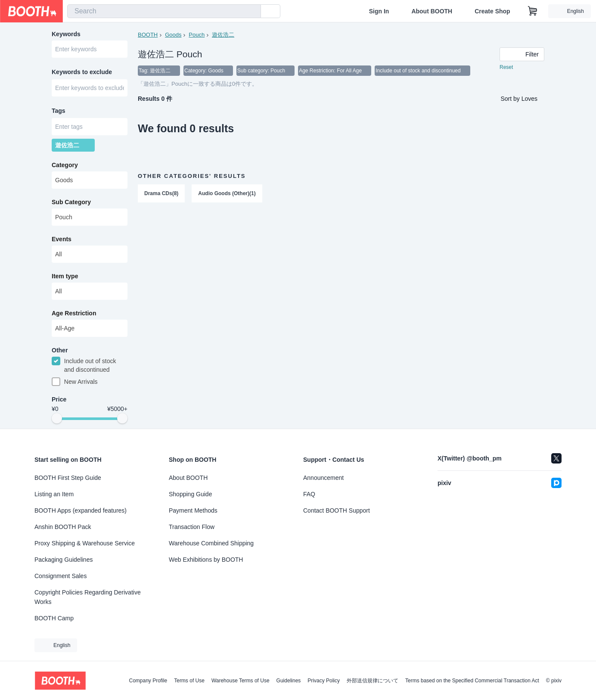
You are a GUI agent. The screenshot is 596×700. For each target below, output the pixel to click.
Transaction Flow (192, 527)
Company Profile (148, 681)
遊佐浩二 (223, 35)
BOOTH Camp (54, 618)
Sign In (379, 11)
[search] (252, 12)
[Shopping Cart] (533, 11)
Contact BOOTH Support (337, 510)
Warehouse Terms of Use (241, 681)
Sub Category (71, 202)
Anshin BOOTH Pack (63, 527)
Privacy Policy (324, 681)
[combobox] (164, 11)
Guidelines (289, 681)
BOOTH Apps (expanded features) (81, 510)
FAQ (309, 494)
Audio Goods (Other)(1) (227, 193)
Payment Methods (193, 510)
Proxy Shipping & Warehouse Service (85, 543)
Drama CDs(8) (161, 193)
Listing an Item (54, 494)
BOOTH (148, 35)
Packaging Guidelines (64, 560)
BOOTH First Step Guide (68, 478)
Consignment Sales (61, 576)
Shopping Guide (190, 494)
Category (65, 165)
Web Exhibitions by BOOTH (206, 560)
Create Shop (492, 11)
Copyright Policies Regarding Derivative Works (88, 597)
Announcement (323, 478)
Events (62, 239)
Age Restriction (74, 313)
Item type (65, 276)
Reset (506, 67)
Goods (173, 35)
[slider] (57, 419)
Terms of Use (189, 681)
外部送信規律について (372, 681)
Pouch (197, 35)
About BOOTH (432, 11)
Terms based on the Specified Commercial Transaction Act (472, 681)
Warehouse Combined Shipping (211, 543)
